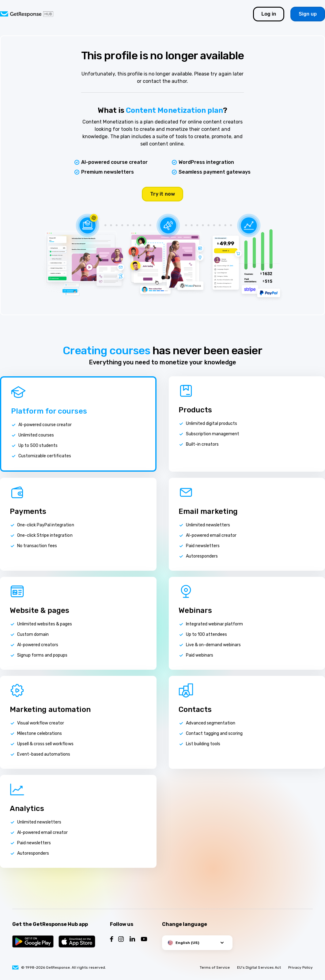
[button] (197, 943)
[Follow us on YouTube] (144, 940)
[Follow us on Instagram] (121, 940)
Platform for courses (49, 411)
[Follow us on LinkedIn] (132, 940)
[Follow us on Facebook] (112, 940)
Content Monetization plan (174, 110)
